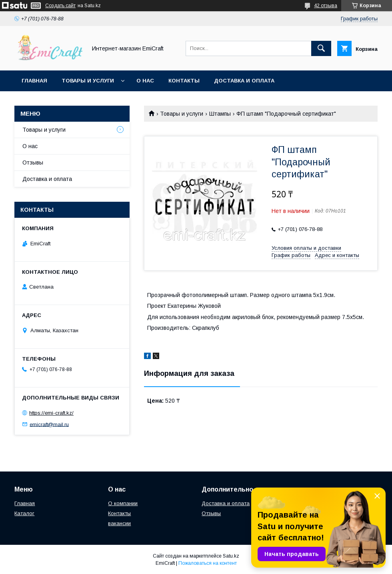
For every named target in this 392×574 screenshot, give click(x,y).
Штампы (220, 114)
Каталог (24, 513)
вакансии (119, 523)
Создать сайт (60, 6)
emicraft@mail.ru (49, 424)
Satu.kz (231, 556)
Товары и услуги (88, 81)
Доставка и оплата (244, 81)
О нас (145, 81)
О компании (123, 503)
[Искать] (321, 48)
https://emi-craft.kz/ (51, 413)
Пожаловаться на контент (208, 563)
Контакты (184, 81)
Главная (34, 81)
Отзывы (33, 163)
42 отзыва (326, 6)
